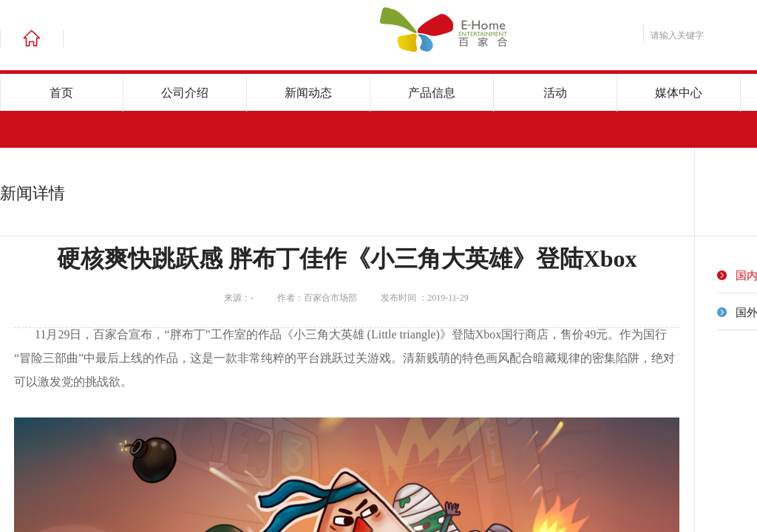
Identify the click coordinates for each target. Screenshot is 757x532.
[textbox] (700, 35)
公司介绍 (185, 93)
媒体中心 (679, 93)
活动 (555, 93)
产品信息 (432, 93)
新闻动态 (308, 93)
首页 (61, 93)
